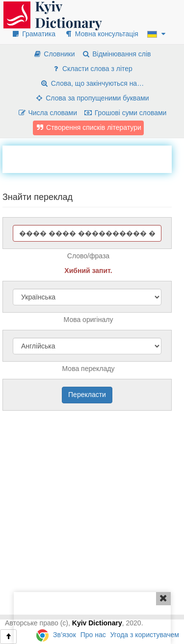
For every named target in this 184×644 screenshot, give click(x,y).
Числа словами (48, 113)
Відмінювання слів (116, 54)
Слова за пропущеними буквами (92, 98)
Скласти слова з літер (92, 69)
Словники (54, 54)
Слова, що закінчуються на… (92, 83)
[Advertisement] (93, 158)
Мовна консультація (101, 34)
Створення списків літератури (88, 127)
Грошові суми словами (125, 113)
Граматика (33, 34)
